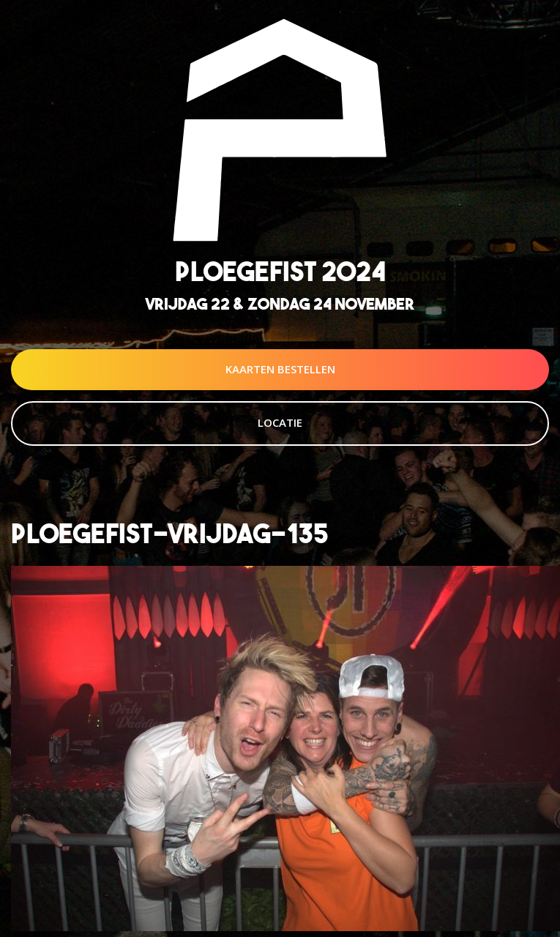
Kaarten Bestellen (280, 369)
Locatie (280, 422)
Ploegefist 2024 (280, 271)
